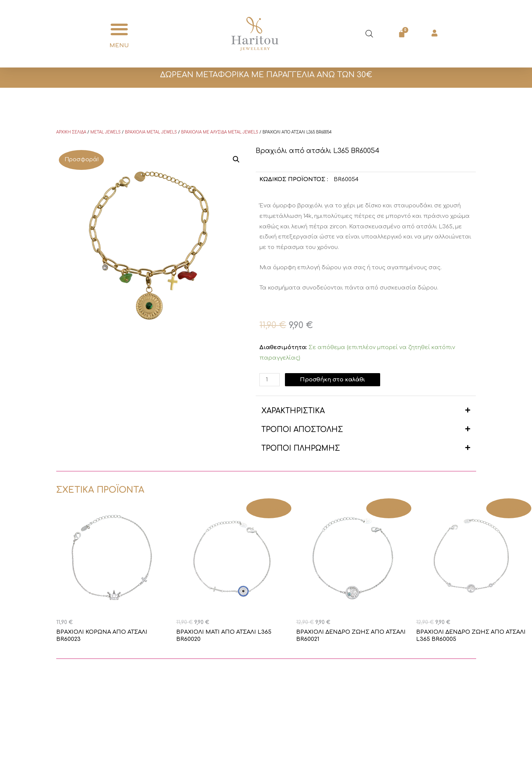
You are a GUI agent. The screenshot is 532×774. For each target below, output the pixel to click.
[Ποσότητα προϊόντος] (270, 380)
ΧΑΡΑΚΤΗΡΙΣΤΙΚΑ (293, 411)
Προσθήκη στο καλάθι (333, 380)
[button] (119, 29)
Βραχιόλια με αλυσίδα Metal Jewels (220, 132)
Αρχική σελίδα (71, 132)
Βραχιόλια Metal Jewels (151, 132)
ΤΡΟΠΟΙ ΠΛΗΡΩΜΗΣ (301, 448)
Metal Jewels (106, 132)
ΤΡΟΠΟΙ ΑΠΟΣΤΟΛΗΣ (302, 430)
